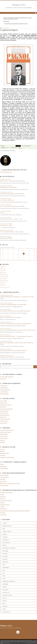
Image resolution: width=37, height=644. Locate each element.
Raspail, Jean (3, 417)
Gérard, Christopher (5, 419)
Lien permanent (27, 146)
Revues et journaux (7, 595)
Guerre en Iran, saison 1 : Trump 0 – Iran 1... (12, 219)
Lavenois (3, 311)
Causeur (2, 503)
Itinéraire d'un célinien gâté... (19, 305)
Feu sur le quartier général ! (7, 430)
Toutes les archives (5, 287)
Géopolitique (6, 567)
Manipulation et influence (9, 581)
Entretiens (5, 559)
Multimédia (5, 584)
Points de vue (6, 592)
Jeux (4, 573)
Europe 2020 (3, 481)
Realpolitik (3, 479)
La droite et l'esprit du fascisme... (13, 317)
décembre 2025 (4, 275)
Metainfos (3, 442)
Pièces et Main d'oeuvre (6, 501)
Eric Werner (3, 379)
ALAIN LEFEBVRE (5, 297)
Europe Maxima (4, 434)
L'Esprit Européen (5, 477)
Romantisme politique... (7, 238)
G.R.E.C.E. (2, 449)
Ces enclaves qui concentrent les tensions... (19, 311)
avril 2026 (2, 267)
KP (1, 317)
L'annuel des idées (5, 505)
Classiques (5, 537)
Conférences (6, 540)
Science (5, 598)
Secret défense (4, 392)
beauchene (3, 351)
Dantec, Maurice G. (5, 415)
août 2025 (3, 283)
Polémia (2, 494)
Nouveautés (5, 590)
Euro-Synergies (4, 436)
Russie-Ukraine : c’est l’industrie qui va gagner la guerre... (16, 24)
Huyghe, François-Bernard (6, 409)
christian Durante (5, 305)
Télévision (5, 606)
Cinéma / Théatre (7, 531)
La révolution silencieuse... (7, 200)
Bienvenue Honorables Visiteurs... (18, 351)
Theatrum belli (4, 386)
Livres (7, 148)
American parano (4, 485)
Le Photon (3, 455)
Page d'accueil (6, 21)
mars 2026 (3, 269)
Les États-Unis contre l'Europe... (16, 357)
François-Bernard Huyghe (6, 492)
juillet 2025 (3, 285)
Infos (4, 570)
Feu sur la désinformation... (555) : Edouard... (12, 232)
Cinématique (3, 466)
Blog (4, 529)
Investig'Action (4, 509)
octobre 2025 (3, 279)
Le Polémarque (4, 388)
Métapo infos (19, 5)
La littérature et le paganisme (7, 457)
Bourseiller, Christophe (6, 405)
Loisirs (4, 579)
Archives (5, 523)
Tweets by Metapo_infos (6, 172)
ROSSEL (2, 357)
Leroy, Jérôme (4, 401)
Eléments (2, 451)
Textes (4, 609)
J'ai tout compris (4, 438)
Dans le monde (6, 542)
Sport (4, 603)
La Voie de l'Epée (4, 394)
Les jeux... (3, 213)
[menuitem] (18, 18)
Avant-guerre (3, 515)
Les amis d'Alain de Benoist (7, 377)
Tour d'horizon (6, 612)
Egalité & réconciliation (6, 432)
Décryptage (5, 551)
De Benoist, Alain (4, 411)
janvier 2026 (3, 273)
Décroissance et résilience (9, 548)
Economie (5, 554)
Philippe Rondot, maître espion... (9, 187)
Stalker (2, 464)
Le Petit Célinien (4, 468)
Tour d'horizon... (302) (6, 225)
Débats (4, 545)
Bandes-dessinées (7, 526)
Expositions (5, 562)
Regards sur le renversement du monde (10, 483)
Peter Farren (3, 336)
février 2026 (3, 271)
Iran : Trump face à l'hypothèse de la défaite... (13, 206)
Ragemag (2, 440)
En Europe (5, 556)
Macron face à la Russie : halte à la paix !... (25, 330)
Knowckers (3, 513)
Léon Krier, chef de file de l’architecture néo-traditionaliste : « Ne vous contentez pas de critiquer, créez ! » (18, 18)
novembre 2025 (4, 277)
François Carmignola (6, 324)
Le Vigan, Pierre (4, 421)
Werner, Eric (3, 407)
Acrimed (2, 507)
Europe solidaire (4, 475)
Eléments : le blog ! (5, 453)
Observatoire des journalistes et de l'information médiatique (15, 511)
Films (4, 565)
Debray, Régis (3, 403)
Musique (5, 587)
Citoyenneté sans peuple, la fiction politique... (12, 194)
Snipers (4, 601)
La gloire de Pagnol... (9, 30)
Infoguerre (3, 498)
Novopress (3, 496)
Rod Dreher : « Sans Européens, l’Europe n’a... (21, 336)
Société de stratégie (5, 390)
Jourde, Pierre (4, 423)
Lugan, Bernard (4, 413)
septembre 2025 (4, 281)
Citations (5, 534)
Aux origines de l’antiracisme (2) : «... (23, 324)
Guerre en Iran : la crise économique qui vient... (13, 181)
